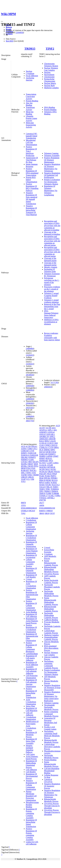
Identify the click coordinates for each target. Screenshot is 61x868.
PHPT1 (53, 476)
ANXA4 (51, 432)
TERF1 (55, 487)
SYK (34, 473)
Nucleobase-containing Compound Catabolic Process (51, 665)
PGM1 (42, 476)
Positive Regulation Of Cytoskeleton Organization (31, 628)
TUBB (48, 493)
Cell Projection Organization (32, 677)
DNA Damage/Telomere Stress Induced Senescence (51, 314)
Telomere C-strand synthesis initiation (51, 301)
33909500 (30, 386)
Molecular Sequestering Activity (31, 125)
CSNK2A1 (44, 447)
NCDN (42, 469)
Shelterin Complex (51, 88)
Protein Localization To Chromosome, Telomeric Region (52, 182)
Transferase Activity (30, 108)
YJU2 (23, 481)
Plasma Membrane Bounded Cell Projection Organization (31, 796)
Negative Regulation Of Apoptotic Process (52, 786)
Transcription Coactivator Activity (31, 96)
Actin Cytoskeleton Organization (31, 702)
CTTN (32, 451)
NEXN (31, 466)
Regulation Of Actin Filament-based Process (32, 621)
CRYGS (54, 445)
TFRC (48, 489)
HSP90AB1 (44, 461)
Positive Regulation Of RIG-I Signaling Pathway (32, 187)
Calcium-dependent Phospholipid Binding (52, 771)
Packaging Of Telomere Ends (50, 270)
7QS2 (23, 513)
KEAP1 (36, 462)
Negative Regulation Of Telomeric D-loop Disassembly (52, 688)
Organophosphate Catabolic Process (51, 638)
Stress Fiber (30, 706)
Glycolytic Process (51, 574)
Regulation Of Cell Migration (32, 709)
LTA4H (50, 465)
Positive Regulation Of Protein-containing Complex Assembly (31, 834)
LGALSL (43, 465)
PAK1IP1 (43, 474)
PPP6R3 (54, 478)
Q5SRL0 (24, 511)
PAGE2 (57, 472)
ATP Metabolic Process (50, 678)
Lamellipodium (32, 654)
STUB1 (48, 485)
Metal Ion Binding (30, 113)
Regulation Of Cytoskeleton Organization (31, 538)
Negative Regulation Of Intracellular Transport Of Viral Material (31, 210)
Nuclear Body (50, 86)
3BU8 (47, 513)
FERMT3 (25, 460)
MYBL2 (24, 466)
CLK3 (42, 445)
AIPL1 (50, 430)
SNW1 (29, 473)
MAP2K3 (43, 467)
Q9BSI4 (49, 511)
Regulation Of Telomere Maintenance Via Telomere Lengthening (51, 191)
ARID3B (52, 439)
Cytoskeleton (31, 520)
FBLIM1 (24, 457)
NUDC (53, 469)
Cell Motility (31, 772)
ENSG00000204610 (29, 508)
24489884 (30, 349)
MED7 (31, 464)
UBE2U (31, 477)
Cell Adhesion (31, 770)
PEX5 (49, 474)
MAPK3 (24, 464)
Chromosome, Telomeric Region (51, 65)
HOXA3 (49, 458)
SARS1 (47, 482)
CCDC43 (43, 443)
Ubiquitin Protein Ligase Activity (31, 118)
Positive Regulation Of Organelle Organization (31, 569)
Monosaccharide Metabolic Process (51, 741)
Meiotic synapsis (51, 267)
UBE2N (24, 477)
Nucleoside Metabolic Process (51, 756)
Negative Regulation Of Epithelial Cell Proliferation (52, 175)
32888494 (30, 390)
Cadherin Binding (51, 620)
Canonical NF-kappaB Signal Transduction (32, 136)
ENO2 (54, 452)
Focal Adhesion (32, 76)
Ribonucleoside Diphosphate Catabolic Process (51, 609)
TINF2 (50, 48)
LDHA (56, 463)
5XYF (52, 513)
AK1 (55, 430)
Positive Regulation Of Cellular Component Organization (31, 606)
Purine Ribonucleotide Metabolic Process (51, 764)
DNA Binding (50, 107)
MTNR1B (51, 467)
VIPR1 (58, 496)
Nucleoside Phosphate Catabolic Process (52, 587)
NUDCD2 (43, 472)
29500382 (30, 403)
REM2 (49, 480)
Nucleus (29, 71)
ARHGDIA (44, 439)
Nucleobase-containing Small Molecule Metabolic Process (52, 735)
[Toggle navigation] (2, 22)
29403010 (48, 387)
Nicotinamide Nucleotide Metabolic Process (51, 707)
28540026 (30, 375)
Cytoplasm (30, 73)
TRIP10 (42, 493)
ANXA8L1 (51, 434)
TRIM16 (55, 491)
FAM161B (34, 455)
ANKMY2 (43, 432)
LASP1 (50, 463)
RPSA (42, 482)
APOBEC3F (44, 437)
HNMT (42, 458)
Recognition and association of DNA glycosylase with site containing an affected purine (52, 241)
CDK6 (30, 449)
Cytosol (29, 579)
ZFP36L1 (51, 498)
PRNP (23, 468)
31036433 (30, 355)
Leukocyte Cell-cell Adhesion (32, 843)
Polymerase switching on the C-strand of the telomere (52, 281)
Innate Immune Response (32, 165)
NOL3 (48, 469)
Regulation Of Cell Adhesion (31, 615)
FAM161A (25, 455)
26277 (42, 503)
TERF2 (42, 489)
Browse (9, 27)
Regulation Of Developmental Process (32, 776)
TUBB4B (55, 493)
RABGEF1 (25, 470)
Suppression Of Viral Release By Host (32, 160)
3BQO (42, 513)
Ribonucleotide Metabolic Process (51, 800)
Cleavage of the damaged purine (50, 259)
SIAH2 (42, 485)
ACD (23, 446)
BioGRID (10, 41)
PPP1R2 (47, 478)
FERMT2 (32, 457)
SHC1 (23, 473)
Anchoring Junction (30, 79)
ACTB (28, 446)
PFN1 (36, 466)
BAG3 (42, 441)
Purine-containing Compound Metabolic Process (51, 714)
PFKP (55, 474)
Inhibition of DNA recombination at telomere (51, 322)
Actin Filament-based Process (32, 758)
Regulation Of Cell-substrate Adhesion (31, 671)
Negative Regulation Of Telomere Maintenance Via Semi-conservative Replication (52, 696)
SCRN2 (54, 482)
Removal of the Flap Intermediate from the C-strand (52, 306)
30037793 (30, 421)
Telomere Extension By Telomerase (52, 275)
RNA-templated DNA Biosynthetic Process (51, 648)
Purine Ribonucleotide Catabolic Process (51, 563)
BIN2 (47, 441)
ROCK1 (33, 470)
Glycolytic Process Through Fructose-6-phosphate (52, 812)
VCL (28, 479)
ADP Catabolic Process (50, 577)
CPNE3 (48, 445)
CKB (56, 443)
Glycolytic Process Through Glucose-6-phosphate (52, 806)
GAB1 (31, 460)
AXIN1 (24, 449)
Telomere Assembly (52, 156)
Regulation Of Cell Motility (31, 576)
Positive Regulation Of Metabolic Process (31, 734)
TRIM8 (36, 475)
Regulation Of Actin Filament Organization (32, 551)
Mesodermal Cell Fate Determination (31, 142)
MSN (36, 464)
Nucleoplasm (49, 75)
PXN (33, 468)
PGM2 (47, 476)
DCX (41, 450)
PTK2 (28, 468)
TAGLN (43, 487)
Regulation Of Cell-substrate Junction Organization (31, 683)
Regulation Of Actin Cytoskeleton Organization (31, 585)
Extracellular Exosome (49, 551)
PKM (41, 478)
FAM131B (43, 454)
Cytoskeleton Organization (31, 718)
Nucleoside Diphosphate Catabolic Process (51, 615)
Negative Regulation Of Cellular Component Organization (31, 785)
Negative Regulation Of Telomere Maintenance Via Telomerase (52, 168)
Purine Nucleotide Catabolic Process (51, 581)
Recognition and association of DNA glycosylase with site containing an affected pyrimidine (52, 226)
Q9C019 (32, 511)
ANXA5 (43, 434)
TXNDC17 (44, 496)
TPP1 (41, 491)
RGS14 (55, 480)
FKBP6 (42, 456)
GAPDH (49, 456)
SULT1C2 (56, 485)
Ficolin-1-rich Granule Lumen (50, 728)
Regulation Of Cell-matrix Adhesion (31, 658)
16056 (42, 505)
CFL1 (35, 449)
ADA (53, 428)
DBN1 (56, 447)
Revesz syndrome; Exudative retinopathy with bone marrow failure (52, 337)
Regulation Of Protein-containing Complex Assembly (31, 813)
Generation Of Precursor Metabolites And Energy (51, 721)
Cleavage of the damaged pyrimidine (52, 233)
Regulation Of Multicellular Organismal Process (31, 764)
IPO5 (51, 461)
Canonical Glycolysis (48, 781)
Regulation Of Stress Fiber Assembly (31, 741)
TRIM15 (30, 48)
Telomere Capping (51, 153)
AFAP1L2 (43, 430)
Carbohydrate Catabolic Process (51, 632)
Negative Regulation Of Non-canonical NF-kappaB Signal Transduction (32, 198)
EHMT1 (24, 453)
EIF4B (48, 452)
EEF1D (42, 452)
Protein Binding (32, 101)
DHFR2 (47, 450)
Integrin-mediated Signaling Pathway (30, 749)
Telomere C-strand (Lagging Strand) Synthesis (51, 296)
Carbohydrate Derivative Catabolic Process (52, 747)
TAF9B (24, 475)
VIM (32, 479)
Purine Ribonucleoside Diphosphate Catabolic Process (51, 601)
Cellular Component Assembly (30, 562)
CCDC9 (50, 443)
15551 (23, 505)
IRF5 (30, 462)
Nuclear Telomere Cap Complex (51, 69)
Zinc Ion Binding (29, 104)
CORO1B (25, 451)
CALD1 (53, 441)
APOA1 (34, 446)
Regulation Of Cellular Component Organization (31, 526)
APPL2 (52, 437)
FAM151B (32, 453)
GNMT (56, 456)
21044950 (19, 33)
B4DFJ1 (43, 511)
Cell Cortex (30, 754)
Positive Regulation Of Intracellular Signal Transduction (31, 693)
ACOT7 (42, 428)
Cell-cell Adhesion (30, 714)
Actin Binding (31, 612)
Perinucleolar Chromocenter (50, 80)
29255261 (30, 408)
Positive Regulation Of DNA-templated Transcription (32, 172)
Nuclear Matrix (50, 83)
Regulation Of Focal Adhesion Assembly (32, 665)
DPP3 (53, 450)
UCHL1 (52, 496)
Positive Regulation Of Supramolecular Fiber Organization (32, 595)
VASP (23, 479)
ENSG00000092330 (47, 508)
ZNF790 (43, 500)
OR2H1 (51, 472)
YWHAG (43, 498)
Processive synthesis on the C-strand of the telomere (52, 289)
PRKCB (42, 480)
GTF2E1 (24, 462)
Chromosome (49, 77)
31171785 (54, 382)
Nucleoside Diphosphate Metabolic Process (51, 593)
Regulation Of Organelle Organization (31, 544)
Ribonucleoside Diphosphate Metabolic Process (51, 569)
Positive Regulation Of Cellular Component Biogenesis (31, 647)
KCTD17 (43, 463)
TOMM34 (55, 489)
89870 (23, 503)
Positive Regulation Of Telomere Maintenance (52, 160)
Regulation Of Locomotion (31, 556)
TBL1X (49, 487)
